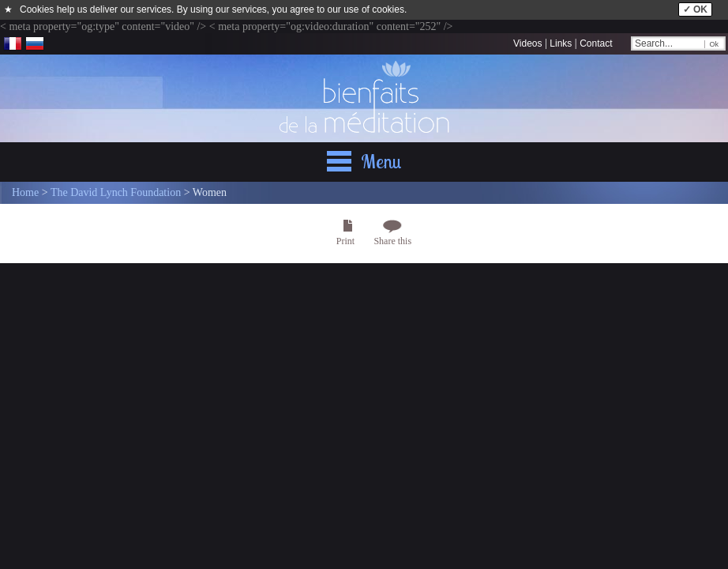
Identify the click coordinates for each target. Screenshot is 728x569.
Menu (381, 161)
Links (561, 43)
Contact (596, 43)
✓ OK (695, 9)
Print (345, 241)
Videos (527, 43)
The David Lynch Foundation (116, 192)
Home (25, 192)
